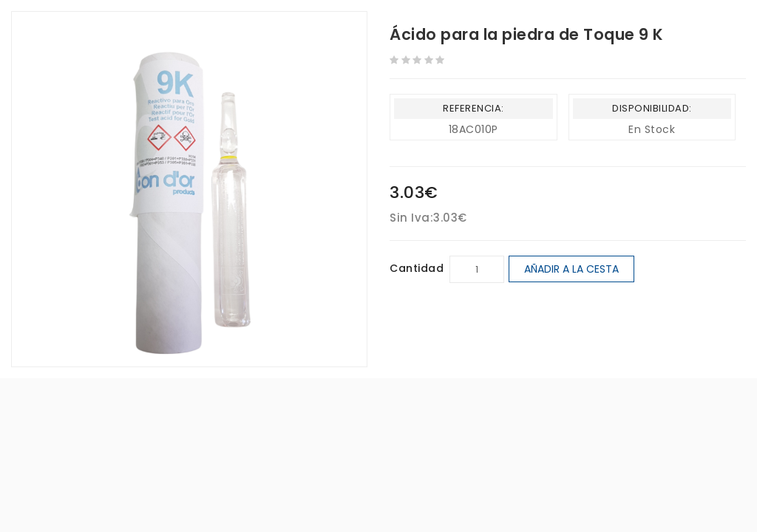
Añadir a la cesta (571, 269)
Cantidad (417, 268)
